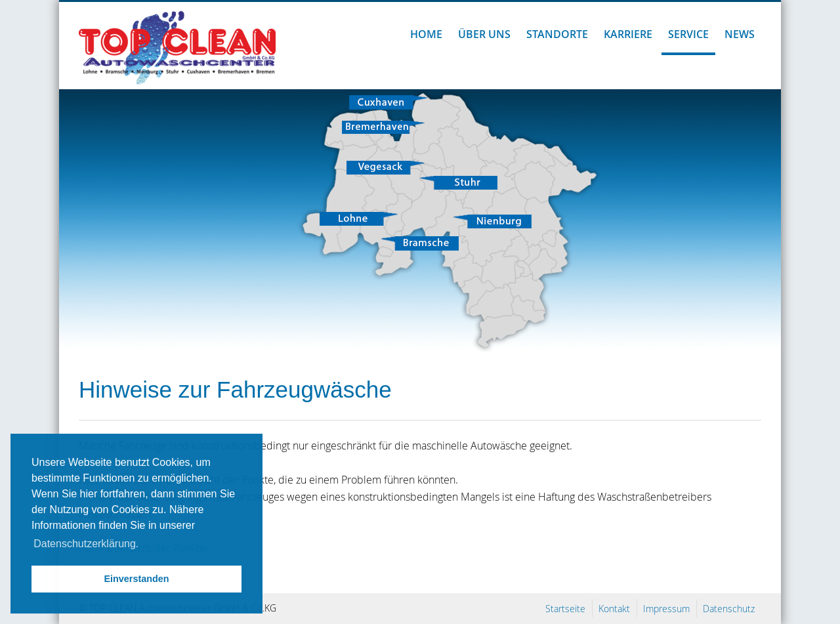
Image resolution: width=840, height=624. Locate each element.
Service (688, 34)
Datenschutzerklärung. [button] (86, 544)
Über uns (484, 34)
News (740, 34)
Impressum (666, 609)
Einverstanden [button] (136, 579)
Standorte (557, 34)
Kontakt (614, 609)
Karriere (628, 34)
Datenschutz (729, 609)
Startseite (565, 609)
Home (426, 34)
